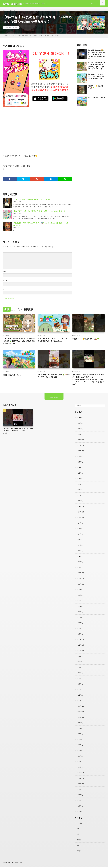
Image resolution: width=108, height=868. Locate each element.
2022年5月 (80, 681)
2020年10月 (81, 785)
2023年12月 (81, 577)
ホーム (5, 10)
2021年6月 (80, 741)
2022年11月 (81, 648)
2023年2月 (80, 632)
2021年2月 (80, 763)
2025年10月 (81, 456)
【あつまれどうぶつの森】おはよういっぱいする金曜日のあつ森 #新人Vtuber (96, 79)
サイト (5, 291)
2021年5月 (80, 747)
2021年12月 (81, 708)
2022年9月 (80, 659)
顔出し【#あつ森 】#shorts (96, 100)
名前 (4, 274)
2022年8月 (80, 664)
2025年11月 (81, 451)
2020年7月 (80, 802)
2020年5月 (80, 813)
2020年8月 (80, 796)
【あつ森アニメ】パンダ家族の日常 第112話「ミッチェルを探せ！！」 (40, 214)
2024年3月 (80, 560)
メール (5, 283)
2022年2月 (80, 697)
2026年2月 (80, 434)
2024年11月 (81, 516)
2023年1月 (80, 637)
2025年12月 (81, 445)
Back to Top (54, 403)
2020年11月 (81, 780)
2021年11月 (81, 714)
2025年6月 (80, 478)
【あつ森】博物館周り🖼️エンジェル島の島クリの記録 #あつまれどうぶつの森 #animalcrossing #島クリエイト (96, 57)
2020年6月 (80, 807)
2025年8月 (80, 467)
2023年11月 (81, 582)
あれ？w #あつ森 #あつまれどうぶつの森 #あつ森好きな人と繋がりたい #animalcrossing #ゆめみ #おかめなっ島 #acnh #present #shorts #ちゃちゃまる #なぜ (88, 384)
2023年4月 (80, 621)
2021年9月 (80, 725)
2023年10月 (81, 588)
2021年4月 (80, 752)
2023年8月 (80, 599)
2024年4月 (80, 555)
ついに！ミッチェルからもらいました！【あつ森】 (33, 202)
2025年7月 (80, 473)
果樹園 (79, 851)
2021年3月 (80, 758)
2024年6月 (80, 544)
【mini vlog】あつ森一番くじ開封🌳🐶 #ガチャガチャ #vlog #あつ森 (54, 380)
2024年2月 (80, 566)
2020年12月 (81, 774)
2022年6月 (80, 675)
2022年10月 (81, 654)
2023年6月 (80, 610)
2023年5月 (80, 615)
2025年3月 (80, 494)
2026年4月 (80, 423)
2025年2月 (80, 500)
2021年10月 (81, 719)
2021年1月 (80, 769)
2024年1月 (80, 571)
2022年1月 (80, 703)
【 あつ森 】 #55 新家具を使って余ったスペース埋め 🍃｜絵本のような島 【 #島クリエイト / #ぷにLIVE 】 (19, 344)
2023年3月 (80, 626)
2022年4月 (80, 686)
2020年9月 (80, 791)
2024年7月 (80, 538)
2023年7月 (80, 604)
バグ (78, 830)
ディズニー (80, 824)
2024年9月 (80, 527)
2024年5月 (80, 549)
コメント (6, 253)
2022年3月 (80, 692)
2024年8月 (80, 533)
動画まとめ (19, 863)
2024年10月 (81, 522)
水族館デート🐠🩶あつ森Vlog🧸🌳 (88, 341)
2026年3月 (80, 429)
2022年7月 (80, 670)
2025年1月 (80, 505)
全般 (16, 30)
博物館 (79, 841)
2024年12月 (81, 511)
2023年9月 (80, 593)
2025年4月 (80, 489)
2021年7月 (80, 736)
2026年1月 (80, 440)
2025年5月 (80, 484)
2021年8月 (80, 730)
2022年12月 (81, 643)
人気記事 (13, 10)
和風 (78, 846)
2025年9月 (80, 462)
